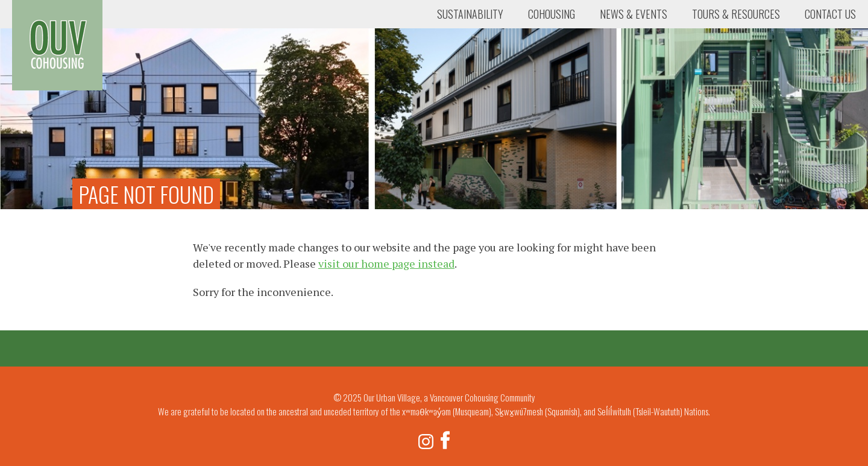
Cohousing (552, 14)
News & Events (634, 14)
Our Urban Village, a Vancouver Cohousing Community (57, 45)
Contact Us (830, 14)
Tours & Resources (736, 14)
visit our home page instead (386, 263)
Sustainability (470, 14)
